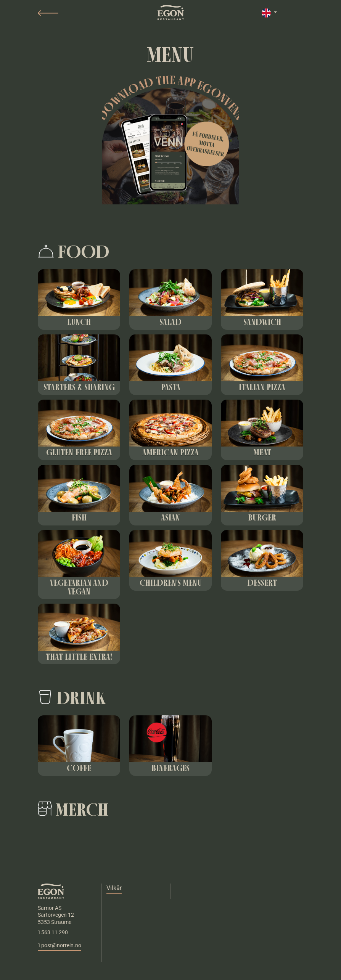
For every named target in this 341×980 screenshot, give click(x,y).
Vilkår (114, 888)
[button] (48, 13)
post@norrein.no (60, 945)
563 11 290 (53, 933)
